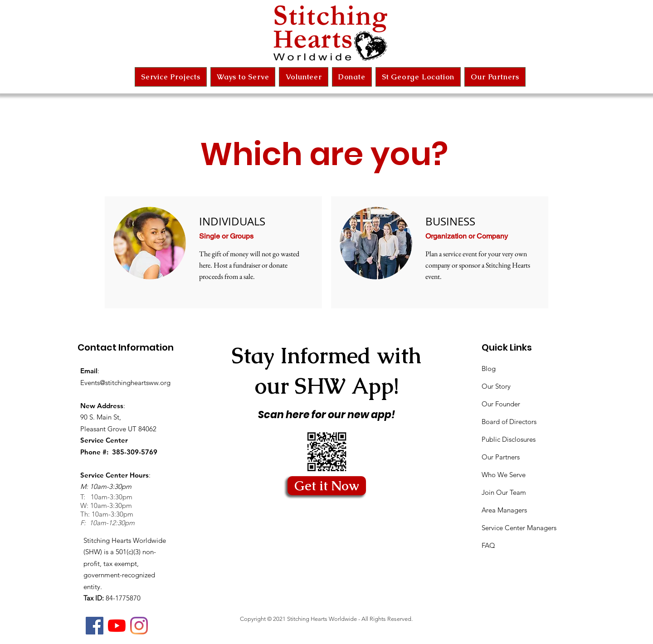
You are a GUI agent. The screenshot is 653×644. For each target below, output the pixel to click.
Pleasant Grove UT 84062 (118, 429)
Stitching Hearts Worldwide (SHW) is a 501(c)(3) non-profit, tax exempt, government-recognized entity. (125, 563)
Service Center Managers (519, 528)
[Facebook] (95, 626)
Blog (489, 368)
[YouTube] (117, 626)
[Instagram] (139, 626)
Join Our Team (504, 492)
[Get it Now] (327, 486)
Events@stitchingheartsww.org (125, 383)
